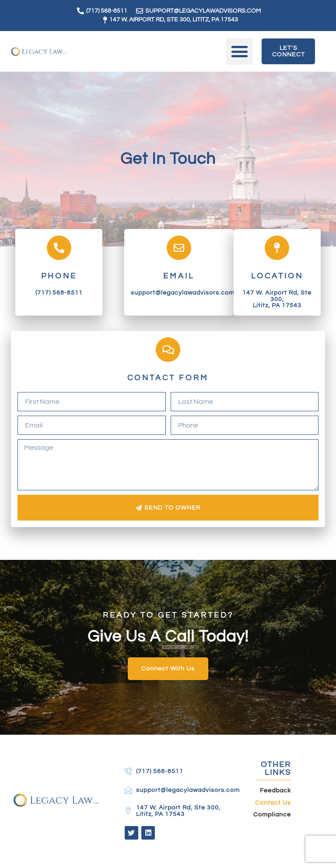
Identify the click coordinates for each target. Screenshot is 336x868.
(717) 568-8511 (59, 293)
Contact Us (273, 805)
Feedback (275, 793)
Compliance (272, 817)
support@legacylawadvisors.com (183, 293)
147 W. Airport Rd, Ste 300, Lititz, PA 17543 (277, 299)
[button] (240, 52)
